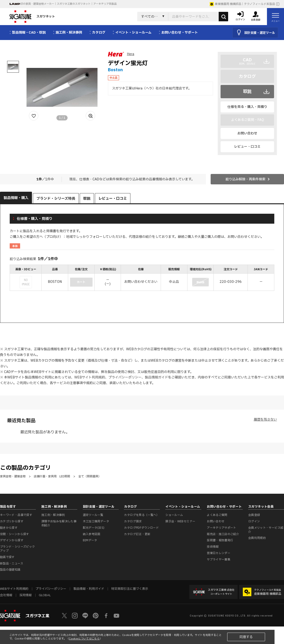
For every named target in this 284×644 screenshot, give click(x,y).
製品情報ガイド (156, 377)
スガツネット (32, 17)
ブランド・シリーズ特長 (56, 199)
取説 (247, 92)
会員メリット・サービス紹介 (266, 530)
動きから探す (9, 528)
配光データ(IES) (94, 528)
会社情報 (6, 595)
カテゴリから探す (12, 521)
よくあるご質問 (217, 515)
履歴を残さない (265, 420)
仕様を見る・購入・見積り (247, 107)
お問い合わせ (247, 133)
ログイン (254, 521)
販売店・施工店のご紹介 (223, 534)
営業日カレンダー (219, 553)
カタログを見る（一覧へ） (142, 515)
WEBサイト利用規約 (90, 377)
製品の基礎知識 (10, 570)
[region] (142, 278)
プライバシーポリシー (125, 377)
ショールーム (174, 515)
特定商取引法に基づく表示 (130, 589)
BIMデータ (90, 540)
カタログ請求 (133, 521)
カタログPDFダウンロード (141, 528)
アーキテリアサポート (222, 528)
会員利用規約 (257, 538)
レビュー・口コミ (247, 147)
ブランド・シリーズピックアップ (17, 549)
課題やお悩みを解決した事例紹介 (59, 523)
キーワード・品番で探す (16, 515)
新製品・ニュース (12, 564)
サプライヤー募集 (219, 560)
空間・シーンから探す (15, 534)
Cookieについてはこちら (84, 639)
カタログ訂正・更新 (137, 534)
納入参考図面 (92, 534)
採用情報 (26, 595)
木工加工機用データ (96, 521)
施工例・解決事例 (53, 515)
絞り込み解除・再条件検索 (245, 179)
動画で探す (7, 557)
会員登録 (254, 515)
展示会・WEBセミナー (180, 521)
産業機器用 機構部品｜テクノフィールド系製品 (242, 4)
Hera (131, 54)
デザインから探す (12, 540)
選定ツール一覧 (93, 515)
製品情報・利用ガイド (89, 589)
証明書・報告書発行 (220, 540)
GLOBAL (45, 595)
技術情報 (213, 547)
